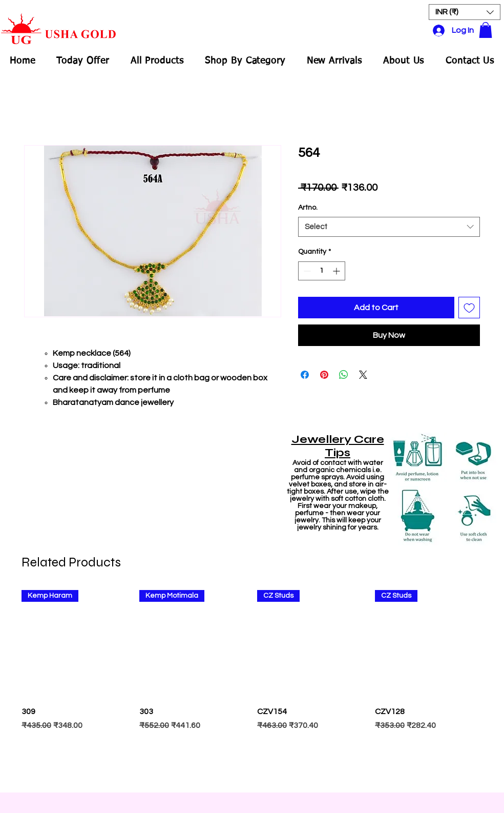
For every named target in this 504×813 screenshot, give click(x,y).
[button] (465, 12)
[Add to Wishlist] (469, 308)
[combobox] (389, 227)
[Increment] (337, 271)
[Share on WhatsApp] (344, 375)
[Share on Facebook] (305, 375)
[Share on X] (363, 375)
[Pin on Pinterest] (324, 375)
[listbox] (465, 12)
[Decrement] (306, 271)
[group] (252, 686)
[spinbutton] (322, 271)
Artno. (308, 208)
